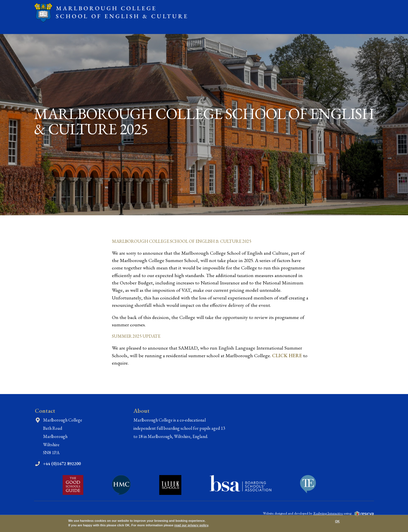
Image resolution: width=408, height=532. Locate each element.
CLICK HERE (287, 355)
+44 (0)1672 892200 (62, 464)
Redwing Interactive (328, 513)
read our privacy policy (191, 525)
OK (338, 521)
